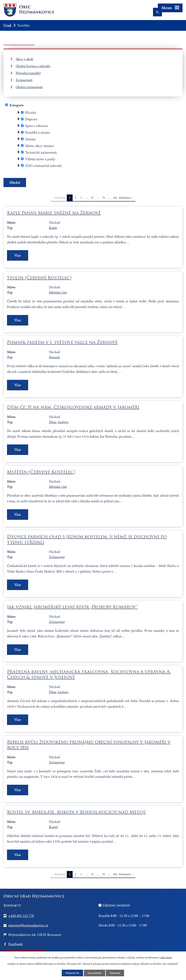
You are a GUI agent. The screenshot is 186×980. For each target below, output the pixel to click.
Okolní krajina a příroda (33, 66)
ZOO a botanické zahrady (43, 165)
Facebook (15, 946)
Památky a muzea (38, 132)
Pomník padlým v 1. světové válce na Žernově (62, 343)
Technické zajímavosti (41, 152)
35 (92, 198)
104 (115, 198)
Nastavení (116, 973)
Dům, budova (59, 423)
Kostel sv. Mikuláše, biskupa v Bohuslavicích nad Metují (76, 814)
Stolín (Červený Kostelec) (39, 278)
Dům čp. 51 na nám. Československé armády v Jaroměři (73, 408)
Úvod (7, 25)
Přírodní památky (28, 73)
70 (103, 198)
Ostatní (30, 139)
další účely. (166, 957)
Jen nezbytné (95, 973)
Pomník (54, 358)
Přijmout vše (72, 973)
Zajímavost (57, 558)
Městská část (58, 293)
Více (18, 256)
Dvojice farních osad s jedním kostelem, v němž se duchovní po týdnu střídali (87, 540)
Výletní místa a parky (40, 159)
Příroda (31, 112)
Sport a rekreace (37, 126)
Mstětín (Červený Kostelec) (41, 473)
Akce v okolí (24, 59)
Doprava (31, 119)
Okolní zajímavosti (29, 87)
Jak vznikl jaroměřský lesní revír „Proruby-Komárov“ (72, 608)
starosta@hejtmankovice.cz (28, 927)
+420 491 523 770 (21, 918)
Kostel (53, 829)
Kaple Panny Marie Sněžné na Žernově (54, 213)
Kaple (53, 228)
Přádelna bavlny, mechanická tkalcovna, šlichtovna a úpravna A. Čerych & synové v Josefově (89, 676)
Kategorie (17, 105)
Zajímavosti (24, 80)
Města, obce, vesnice (40, 146)
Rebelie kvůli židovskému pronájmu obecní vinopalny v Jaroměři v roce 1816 (89, 746)
